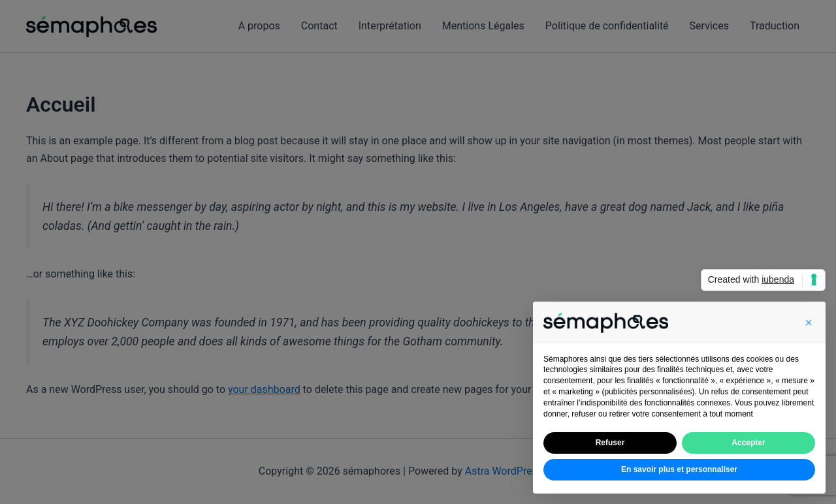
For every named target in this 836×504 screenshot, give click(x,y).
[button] (809, 323)
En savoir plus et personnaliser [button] (679, 469)
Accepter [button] (748, 443)
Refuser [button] (610, 443)
